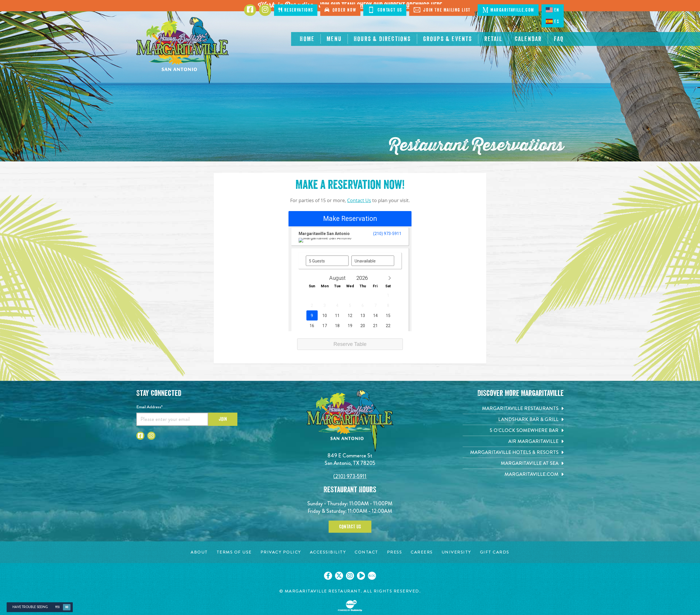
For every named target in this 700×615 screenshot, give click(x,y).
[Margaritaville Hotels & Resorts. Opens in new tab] (513, 452)
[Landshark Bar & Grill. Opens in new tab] (513, 419)
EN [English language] (553, 10)
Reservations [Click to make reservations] (296, 10)
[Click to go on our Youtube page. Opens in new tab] (361, 576)
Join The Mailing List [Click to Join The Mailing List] (442, 10)
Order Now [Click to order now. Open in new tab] (340, 10)
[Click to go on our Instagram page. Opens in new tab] (350, 576)
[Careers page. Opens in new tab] (422, 552)
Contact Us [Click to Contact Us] (385, 10)
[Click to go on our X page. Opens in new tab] (339, 576)
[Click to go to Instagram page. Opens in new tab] (265, 10)
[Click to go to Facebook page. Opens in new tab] (250, 10)
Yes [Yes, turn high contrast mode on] (57, 607)
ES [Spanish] (552, 21)
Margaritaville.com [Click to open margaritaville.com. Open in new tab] (508, 10)
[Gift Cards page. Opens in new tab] (495, 552)
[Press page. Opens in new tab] (395, 552)
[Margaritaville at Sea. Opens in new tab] (513, 463)
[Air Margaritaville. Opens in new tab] (513, 441)
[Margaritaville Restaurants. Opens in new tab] (513, 408)
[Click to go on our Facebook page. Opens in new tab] (328, 576)
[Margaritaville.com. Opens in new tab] (513, 474)
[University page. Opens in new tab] (456, 552)
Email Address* (149, 407)
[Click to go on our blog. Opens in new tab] (372, 576)
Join (223, 419)
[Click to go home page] (183, 50)
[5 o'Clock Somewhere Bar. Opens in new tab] (513, 430)
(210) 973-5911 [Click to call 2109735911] (350, 476)
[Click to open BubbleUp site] (350, 606)
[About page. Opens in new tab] (199, 552)
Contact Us (359, 201)
